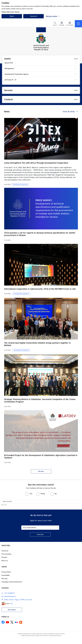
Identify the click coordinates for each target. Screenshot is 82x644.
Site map (5, 579)
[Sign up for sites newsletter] (40, 534)
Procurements (6, 554)
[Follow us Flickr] (16, 622)
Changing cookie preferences (12, 582)
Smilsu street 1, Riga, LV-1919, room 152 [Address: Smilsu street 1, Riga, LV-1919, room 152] (18, 600)
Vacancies (5, 551)
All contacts (12, 610)
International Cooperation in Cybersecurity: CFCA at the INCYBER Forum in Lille (40, 289)
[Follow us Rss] (21, 622)
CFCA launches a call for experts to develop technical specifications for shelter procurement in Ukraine (40, 234)
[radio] (29, 494)
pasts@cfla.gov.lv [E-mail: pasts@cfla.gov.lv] (10, 596)
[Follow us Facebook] (3, 622)
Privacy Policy (6, 572)
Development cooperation (20, 184)
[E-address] (6, 604)
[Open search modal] (55, 24)
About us (5, 561)
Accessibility (6, 575)
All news (41, 471)
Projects (4, 557)
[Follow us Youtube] (7, 622)
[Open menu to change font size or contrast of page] (70, 24)
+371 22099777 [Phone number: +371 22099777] (10, 593)
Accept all (34, 16)
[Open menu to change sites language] (62, 24)
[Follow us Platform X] (12, 622)
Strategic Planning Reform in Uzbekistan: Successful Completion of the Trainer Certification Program (40, 401)
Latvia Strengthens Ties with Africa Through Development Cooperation (36, 163)
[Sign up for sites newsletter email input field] (40, 528)
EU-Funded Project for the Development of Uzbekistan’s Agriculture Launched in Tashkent (41, 457)
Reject (12, 16)
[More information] (12, 604)
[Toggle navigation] (78, 24)
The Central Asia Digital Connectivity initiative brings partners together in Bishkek (37, 344)
